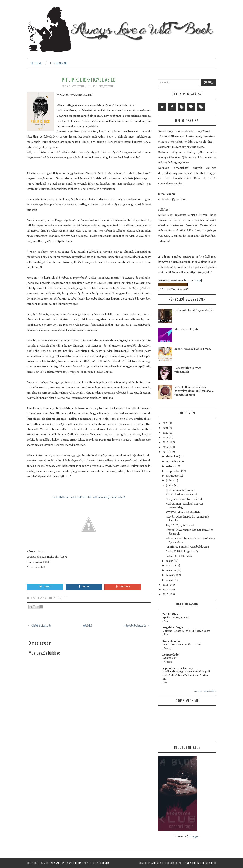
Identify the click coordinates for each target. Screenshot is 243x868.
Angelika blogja (173, 628)
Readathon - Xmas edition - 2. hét (182, 645)
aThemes (157, 863)
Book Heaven (171, 641)
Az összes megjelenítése (205, 691)
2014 (166, 589)
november (173, 461)
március (171, 570)
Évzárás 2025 (170, 658)
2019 (166, 437)
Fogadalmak (59, 63)
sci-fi (65, 598)
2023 (166, 423)
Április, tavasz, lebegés (176, 617)
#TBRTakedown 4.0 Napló (181, 494)
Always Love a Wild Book (66, 863)
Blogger (195, 837)
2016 (166, 452)
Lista (198, 280)
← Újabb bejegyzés (39, 626)
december (173, 457)
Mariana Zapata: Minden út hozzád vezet (186, 631)
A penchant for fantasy (178, 668)
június (170, 485)
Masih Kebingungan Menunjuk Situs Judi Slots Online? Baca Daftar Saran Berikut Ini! (186, 675)
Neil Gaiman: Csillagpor (180, 490)
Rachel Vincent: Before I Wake (193, 349)
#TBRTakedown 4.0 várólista (183, 512)
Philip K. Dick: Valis (187, 330)
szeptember (174, 471)
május (170, 561)
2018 (166, 442)
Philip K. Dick (54, 598)
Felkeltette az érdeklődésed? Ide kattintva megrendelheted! (89, 497)
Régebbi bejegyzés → (137, 626)
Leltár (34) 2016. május (179, 556)
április (171, 565)
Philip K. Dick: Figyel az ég (89, 80)
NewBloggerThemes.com (202, 863)
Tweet (45, 586)
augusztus (172, 476)
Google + (123, 586)
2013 (166, 594)
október (171, 466)
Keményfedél (171, 655)
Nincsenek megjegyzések (101, 86)
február (171, 575)
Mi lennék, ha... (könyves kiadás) (194, 310)
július (170, 481)
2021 (166, 428)
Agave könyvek (38, 598)
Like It (84, 586)
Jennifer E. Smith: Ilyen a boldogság (187, 547)
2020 (166, 433)
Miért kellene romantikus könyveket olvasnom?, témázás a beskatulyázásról (194, 391)
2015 (166, 585)
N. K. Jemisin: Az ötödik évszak (184, 499)
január (170, 580)
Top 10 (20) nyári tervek (180, 525)
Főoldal (36, 63)
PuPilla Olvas (171, 614)
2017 (166, 447)
